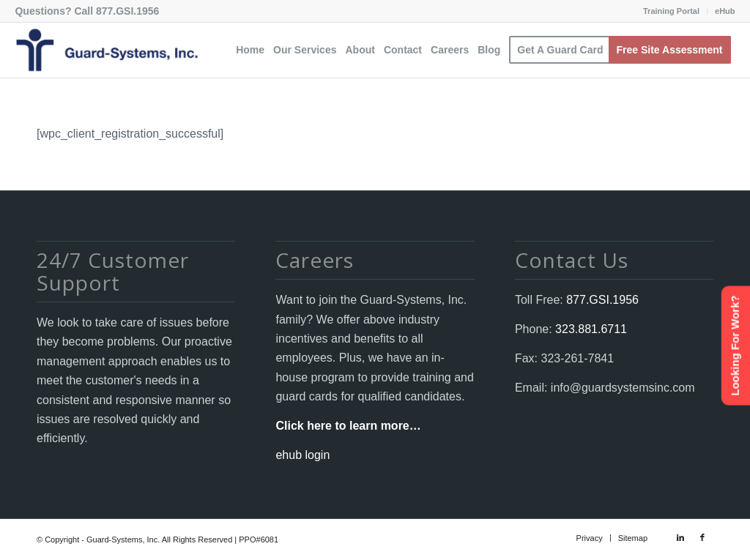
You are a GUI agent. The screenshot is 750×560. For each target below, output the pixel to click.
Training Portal (671, 11)
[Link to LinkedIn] (680, 537)
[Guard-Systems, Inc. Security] (106, 50)
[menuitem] (672, 11)
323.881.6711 (590, 329)
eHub (725, 11)
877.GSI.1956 (127, 11)
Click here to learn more (342, 426)
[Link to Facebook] (702, 537)
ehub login (302, 455)
